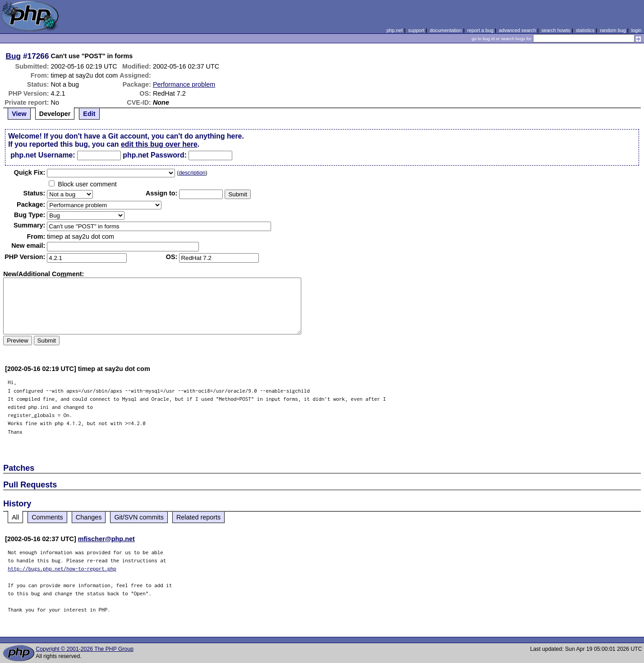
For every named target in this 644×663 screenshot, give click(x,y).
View (19, 114)
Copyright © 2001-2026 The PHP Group (85, 649)
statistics (585, 30)
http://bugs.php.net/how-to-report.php (62, 568)
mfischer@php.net (106, 539)
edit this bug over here (159, 144)
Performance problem (184, 84)
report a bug (480, 30)
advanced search (517, 30)
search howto (556, 30)
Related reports (198, 517)
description (192, 173)
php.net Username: (43, 155)
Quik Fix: (30, 172)
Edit (89, 114)
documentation (446, 30)
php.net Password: (155, 155)
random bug (613, 30)
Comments (47, 517)
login (637, 30)
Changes (89, 517)
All (15, 517)
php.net (395, 30)
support (416, 30)
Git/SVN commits (139, 517)
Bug (14, 56)
